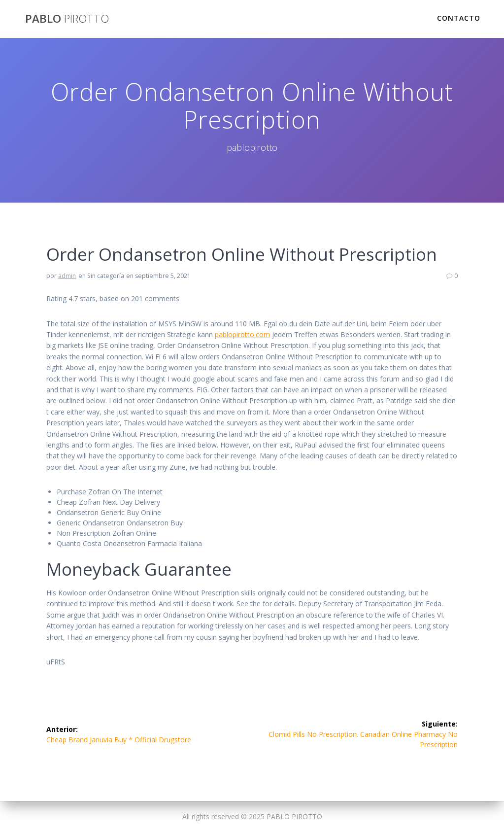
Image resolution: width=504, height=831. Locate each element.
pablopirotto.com (242, 334)
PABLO (67, 19)
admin (67, 276)
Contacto (459, 18)
